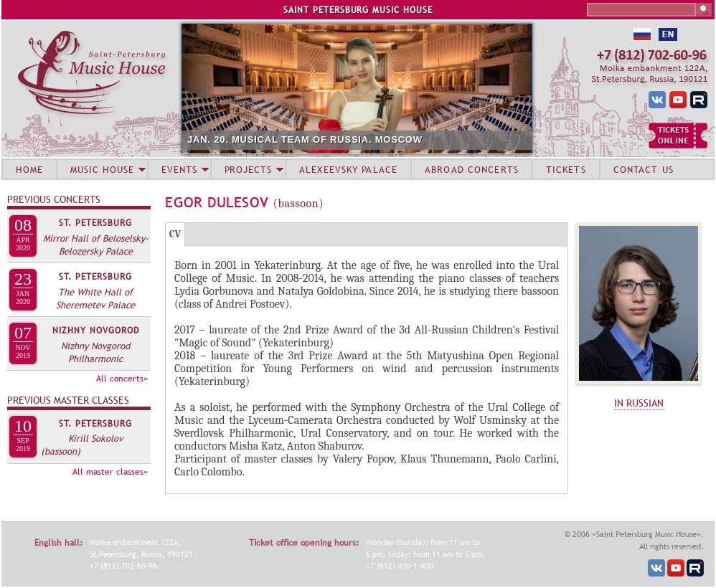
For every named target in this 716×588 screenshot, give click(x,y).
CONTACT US (644, 169)
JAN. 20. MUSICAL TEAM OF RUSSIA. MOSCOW (305, 139)
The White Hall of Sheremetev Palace (95, 298)
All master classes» (110, 472)
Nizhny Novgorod (96, 331)
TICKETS (566, 169)
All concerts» (122, 379)
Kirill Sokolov (95, 438)
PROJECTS (249, 169)
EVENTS (179, 169)
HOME (29, 169)
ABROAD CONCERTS (472, 169)
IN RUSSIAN (639, 403)
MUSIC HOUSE (102, 169)
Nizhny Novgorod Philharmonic (95, 352)
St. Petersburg (95, 223)
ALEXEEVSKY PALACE (348, 169)
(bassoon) (61, 451)
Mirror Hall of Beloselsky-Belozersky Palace (96, 245)
